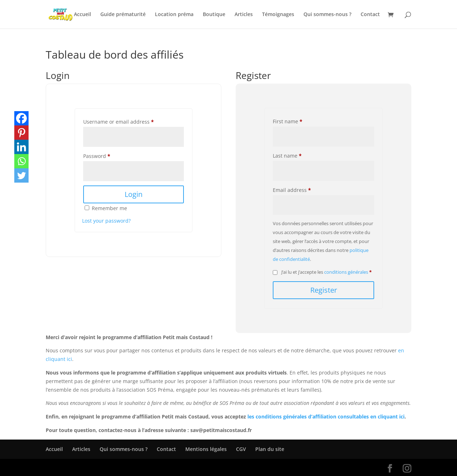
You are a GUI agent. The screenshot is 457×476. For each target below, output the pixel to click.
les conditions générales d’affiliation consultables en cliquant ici (326, 416)
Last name (287, 156)
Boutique (214, 15)
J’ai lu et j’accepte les (322, 272)
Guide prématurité (123, 15)
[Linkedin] (21, 147)
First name (288, 121)
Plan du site (270, 449)
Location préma (174, 15)
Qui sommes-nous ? (327, 15)
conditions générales (346, 272)
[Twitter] (21, 175)
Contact (370, 15)
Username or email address (119, 122)
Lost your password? (106, 221)
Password (97, 156)
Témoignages (278, 15)
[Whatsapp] (21, 161)
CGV (241, 449)
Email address (292, 190)
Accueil (82, 15)
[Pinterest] (21, 133)
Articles (244, 15)
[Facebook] (21, 118)
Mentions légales (206, 449)
